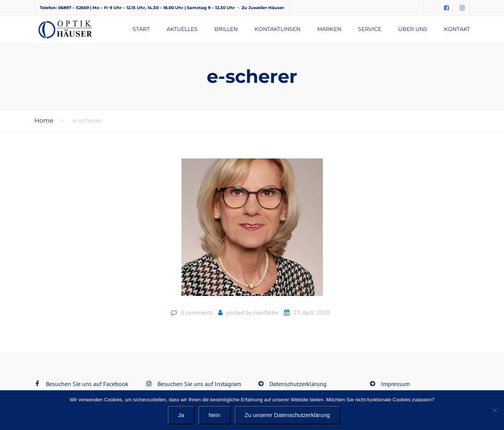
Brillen (226, 29)
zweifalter (266, 312)
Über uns (413, 29)
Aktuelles (182, 29)
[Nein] (494, 410)
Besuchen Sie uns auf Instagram (199, 384)
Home (44, 120)
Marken (329, 29)
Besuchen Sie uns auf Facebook (87, 384)
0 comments (197, 312)
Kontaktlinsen (277, 29)
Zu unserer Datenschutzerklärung (288, 415)
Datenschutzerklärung (298, 384)
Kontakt (457, 29)
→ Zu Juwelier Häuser (260, 8)
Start (141, 29)
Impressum (395, 384)
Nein (215, 415)
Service (370, 29)
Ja (181, 415)
